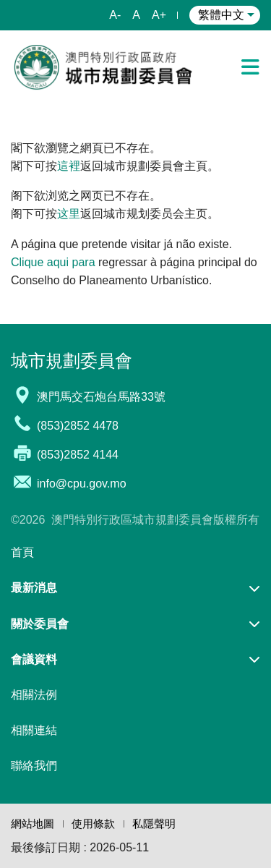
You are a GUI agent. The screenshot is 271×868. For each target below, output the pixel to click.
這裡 (69, 166)
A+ (159, 15)
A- (115, 15)
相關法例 (34, 695)
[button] (135, 588)
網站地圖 (33, 824)
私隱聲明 (154, 824)
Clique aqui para (53, 262)
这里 (69, 214)
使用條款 (93, 824)
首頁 (22, 552)
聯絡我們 (34, 766)
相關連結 (34, 730)
